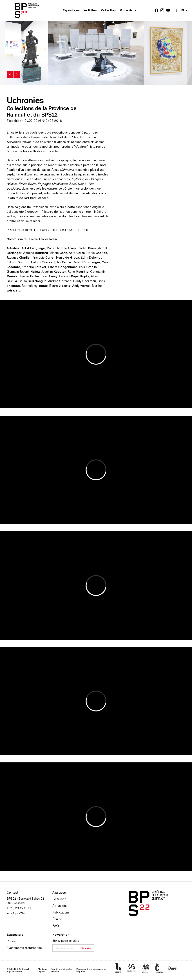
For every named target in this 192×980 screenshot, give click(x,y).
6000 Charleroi (16, 903)
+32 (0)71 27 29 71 (19, 908)
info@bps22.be (16, 913)
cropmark (81, 971)
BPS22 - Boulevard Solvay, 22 (25, 899)
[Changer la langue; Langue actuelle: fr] (185, 10)
